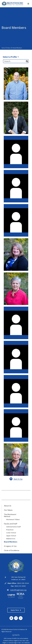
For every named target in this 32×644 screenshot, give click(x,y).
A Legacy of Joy (10, 546)
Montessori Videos (13, 520)
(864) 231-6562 (20, 586)
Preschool (10, 530)
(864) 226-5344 (23, 583)
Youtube (11, 618)
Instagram (21, 618)
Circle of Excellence (12, 550)
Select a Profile (11, 57)
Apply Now (16, 610)
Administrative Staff (13, 527)
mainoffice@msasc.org (18, 590)
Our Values (8, 510)
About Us (8, 506)
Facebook (16, 618)
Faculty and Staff (11, 524)
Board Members (11, 542)
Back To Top (16, 479)
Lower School (11, 533)
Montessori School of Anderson (16, 566)
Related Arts (11, 539)
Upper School (11, 536)
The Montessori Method (10, 515)
